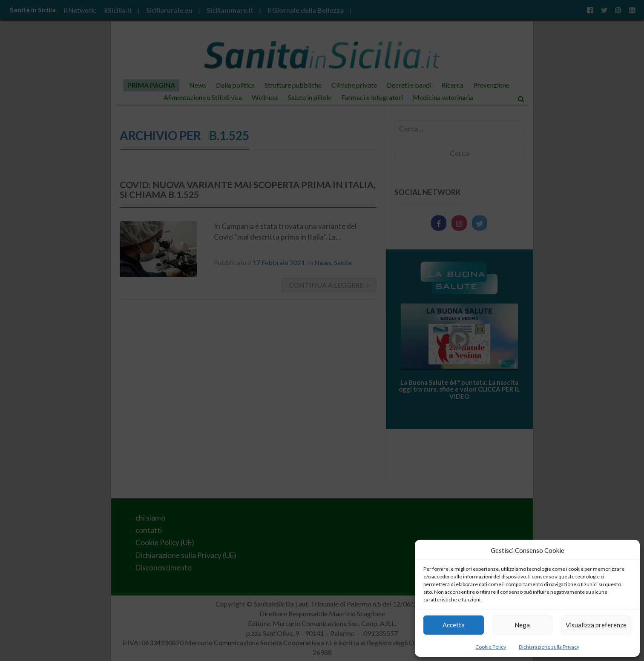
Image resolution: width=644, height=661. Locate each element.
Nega (522, 625)
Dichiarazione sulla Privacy (549, 647)
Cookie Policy (491, 647)
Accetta (454, 625)
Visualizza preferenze (596, 625)
